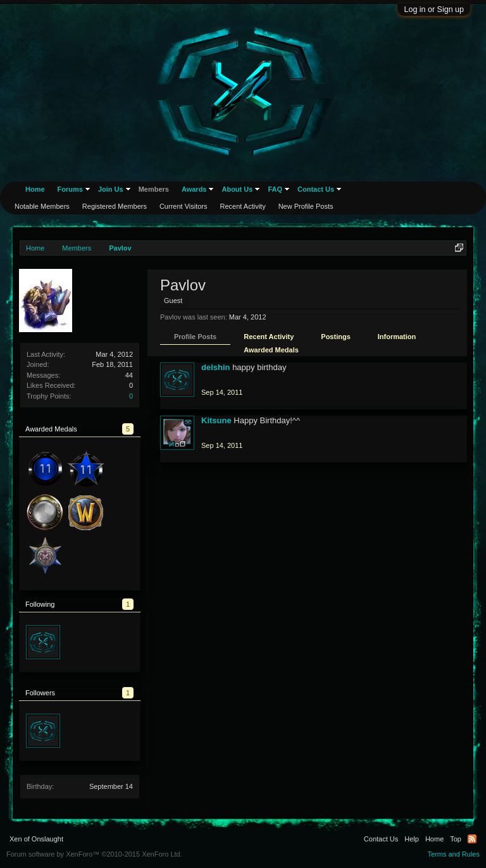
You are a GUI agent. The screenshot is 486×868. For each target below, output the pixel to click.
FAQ (275, 189)
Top (456, 839)
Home (35, 189)
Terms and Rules (453, 854)
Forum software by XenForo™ (94, 854)
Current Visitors (184, 206)
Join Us (111, 189)
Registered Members (115, 206)
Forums (70, 189)
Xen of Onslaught (36, 839)
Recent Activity (269, 337)
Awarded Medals (271, 350)
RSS (472, 839)
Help (412, 839)
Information (397, 337)
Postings (335, 337)
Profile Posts (195, 337)
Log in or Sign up (434, 9)
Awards (194, 189)
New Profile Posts (306, 206)
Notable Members (42, 206)
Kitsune (216, 420)
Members (154, 189)
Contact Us (316, 189)
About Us (237, 189)
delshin (216, 367)
